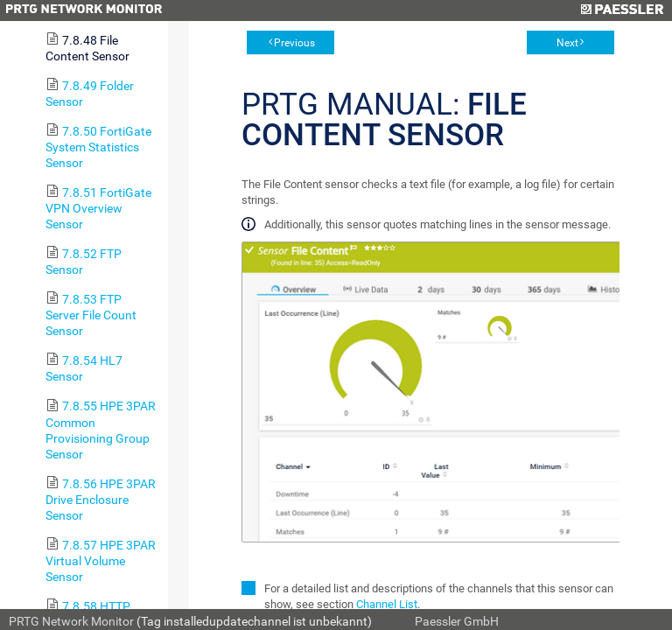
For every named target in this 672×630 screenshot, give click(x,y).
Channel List (387, 604)
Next (567, 43)
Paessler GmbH (457, 621)
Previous (294, 43)
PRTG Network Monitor (71, 621)
